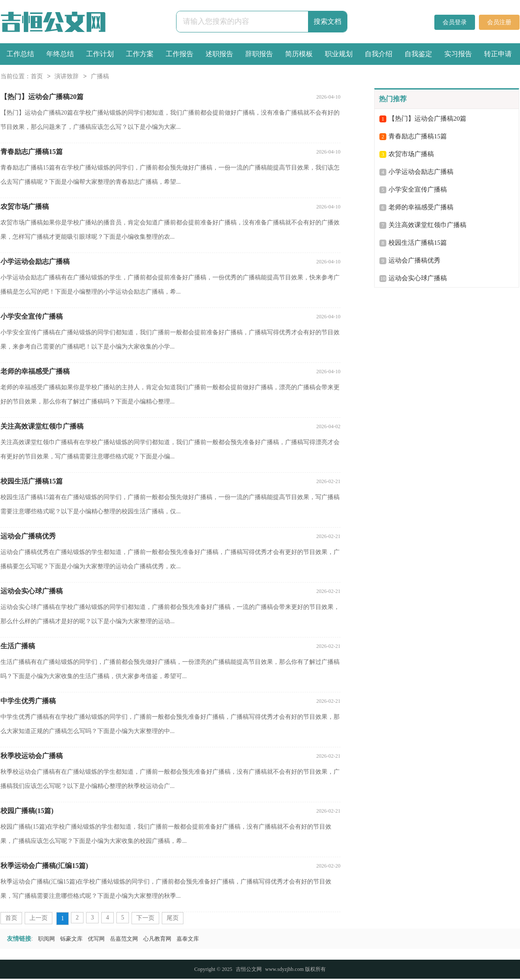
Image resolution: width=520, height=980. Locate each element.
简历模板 (299, 54)
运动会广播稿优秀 (28, 536)
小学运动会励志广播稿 (35, 261)
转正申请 (498, 54)
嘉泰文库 (188, 939)
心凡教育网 (157, 939)
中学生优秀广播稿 (28, 701)
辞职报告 (259, 54)
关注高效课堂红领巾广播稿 (42, 426)
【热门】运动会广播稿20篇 (42, 97)
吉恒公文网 (249, 969)
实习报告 (458, 54)
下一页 (145, 918)
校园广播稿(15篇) (27, 811)
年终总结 (60, 54)
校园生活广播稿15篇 (32, 481)
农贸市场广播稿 (25, 207)
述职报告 (219, 54)
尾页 (173, 918)
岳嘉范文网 (124, 939)
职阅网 (47, 939)
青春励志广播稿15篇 (32, 152)
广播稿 (100, 77)
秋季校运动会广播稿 (32, 756)
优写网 (96, 939)
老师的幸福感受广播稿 (35, 371)
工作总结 (20, 54)
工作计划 (100, 54)
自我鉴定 (418, 54)
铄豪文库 (71, 939)
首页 (37, 77)
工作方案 (140, 54)
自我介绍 (379, 54)
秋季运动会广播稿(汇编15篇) (44, 866)
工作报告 (180, 54)
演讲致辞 (67, 77)
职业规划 (339, 54)
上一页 (39, 918)
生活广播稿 (18, 646)
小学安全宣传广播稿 (32, 316)
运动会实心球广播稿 (32, 591)
